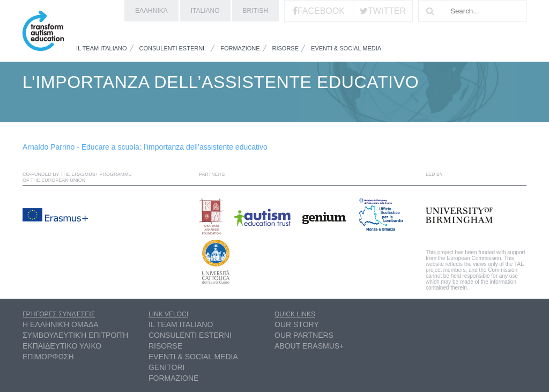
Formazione (240, 48)
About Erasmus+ (309, 346)
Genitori (166, 367)
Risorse (286, 48)
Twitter (387, 11)
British (255, 11)
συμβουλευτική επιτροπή (75, 335)
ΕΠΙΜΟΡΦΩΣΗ (48, 357)
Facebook (321, 11)
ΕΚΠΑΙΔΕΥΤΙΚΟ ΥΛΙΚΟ (62, 346)
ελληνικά (151, 11)
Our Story (297, 324)
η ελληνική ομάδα (61, 324)
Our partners (304, 335)
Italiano (205, 11)
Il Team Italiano (102, 48)
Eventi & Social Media (346, 48)
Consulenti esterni (172, 48)
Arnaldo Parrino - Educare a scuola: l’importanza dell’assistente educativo (145, 147)
